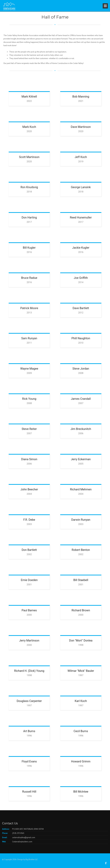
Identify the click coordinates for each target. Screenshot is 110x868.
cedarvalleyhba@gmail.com (24, 837)
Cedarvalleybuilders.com (22, 842)
